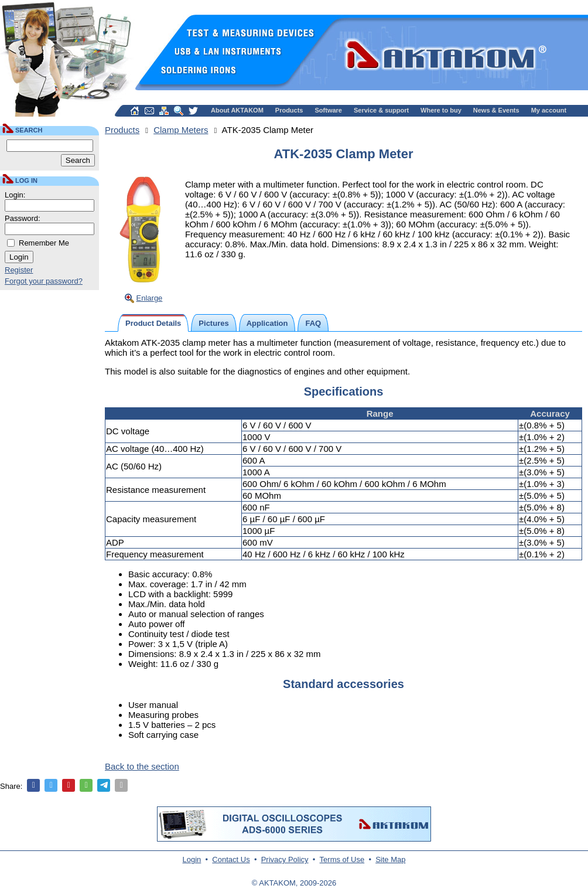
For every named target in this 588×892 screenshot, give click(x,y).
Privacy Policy (285, 859)
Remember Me (44, 243)
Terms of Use (342, 859)
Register (19, 270)
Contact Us (231, 859)
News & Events (496, 110)
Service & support (381, 110)
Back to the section (142, 766)
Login (192, 859)
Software (329, 110)
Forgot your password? (44, 281)
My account (549, 110)
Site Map (390, 859)
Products (289, 110)
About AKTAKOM (237, 110)
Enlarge (150, 298)
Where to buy (441, 110)
